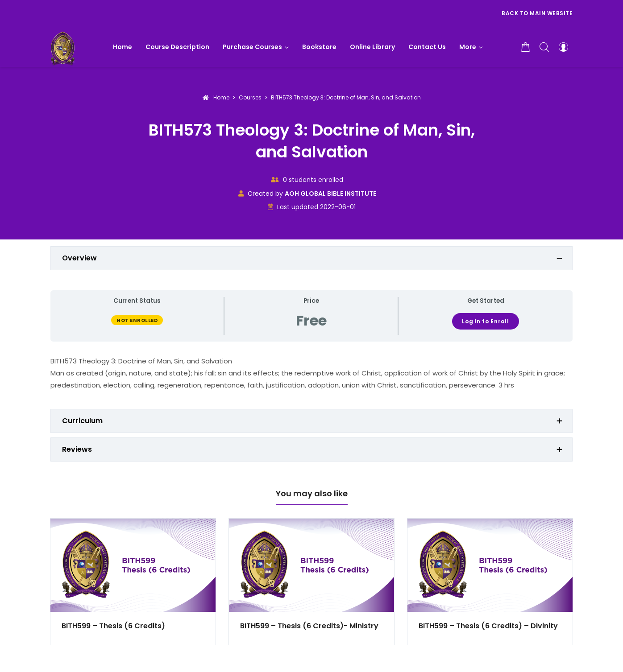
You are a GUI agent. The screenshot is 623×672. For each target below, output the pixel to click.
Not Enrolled (137, 320)
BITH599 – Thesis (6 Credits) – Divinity (488, 626)
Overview (79, 258)
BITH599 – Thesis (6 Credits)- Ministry (309, 626)
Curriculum (82, 421)
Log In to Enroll (486, 322)
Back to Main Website (537, 13)
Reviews (77, 449)
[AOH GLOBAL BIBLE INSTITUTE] (63, 47)
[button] (471, 47)
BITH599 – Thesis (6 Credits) (113, 626)
